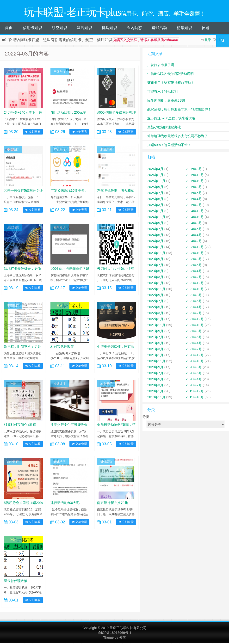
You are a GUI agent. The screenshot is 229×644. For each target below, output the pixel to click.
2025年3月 (155, 206)
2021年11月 (156, 326)
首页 (9, 28)
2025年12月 (195, 176)
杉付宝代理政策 (62, 347)
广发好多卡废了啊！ (162, 66)
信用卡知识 (32, 28)
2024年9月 (155, 224)
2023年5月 (155, 272)
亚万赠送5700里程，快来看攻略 (171, 119)
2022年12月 (195, 284)
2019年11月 (156, 398)
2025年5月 (155, 200)
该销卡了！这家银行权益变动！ (171, 83)
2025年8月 (194, 188)
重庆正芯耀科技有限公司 (128, 629)
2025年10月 (195, 182)
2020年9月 (155, 368)
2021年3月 (155, 350)
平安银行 (13, 306)
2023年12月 (195, 248)
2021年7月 (155, 338)
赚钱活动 (159, 28)
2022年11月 (156, 290)
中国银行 (60, 72)
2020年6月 (194, 374)
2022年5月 (155, 308)
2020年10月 (195, 362)
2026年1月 (155, 176)
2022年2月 (194, 314)
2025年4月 (194, 200)
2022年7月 (155, 302)
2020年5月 (155, 380)
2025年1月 (155, 212)
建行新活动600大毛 (65, 503)
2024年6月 (194, 230)
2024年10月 (195, 218)
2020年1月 (155, 392)
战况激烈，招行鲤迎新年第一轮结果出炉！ (179, 110)
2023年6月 (194, 266)
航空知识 (59, 28)
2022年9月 (155, 296)
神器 (205, 28)
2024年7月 (155, 230)
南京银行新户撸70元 (112, 503)
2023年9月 (155, 260)
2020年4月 (194, 380)
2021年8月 (194, 332)
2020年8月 (194, 368)
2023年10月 (195, 254)
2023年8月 (194, 260)
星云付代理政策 (16, 582)
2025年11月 (156, 182)
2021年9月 (155, 332)
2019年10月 (195, 398)
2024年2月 (194, 242)
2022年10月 (195, 290)
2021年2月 (194, 350)
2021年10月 (195, 326)
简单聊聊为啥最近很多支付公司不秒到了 (178, 137)
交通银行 (60, 384)
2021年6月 (194, 338)
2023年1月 (155, 284)
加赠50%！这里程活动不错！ (169, 146)
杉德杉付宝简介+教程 (20, 425)
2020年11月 (156, 362)
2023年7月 (155, 266)
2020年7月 (155, 374)
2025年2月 (194, 206)
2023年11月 (156, 254)
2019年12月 (195, 392)
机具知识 (109, 28)
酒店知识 (84, 28)
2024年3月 (155, 242)
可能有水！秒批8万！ (163, 92)
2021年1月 (155, 356)
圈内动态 (134, 28)
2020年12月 (195, 356)
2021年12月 (195, 320)
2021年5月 (155, 344)
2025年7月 (155, 194)
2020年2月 (194, 386)
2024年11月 (156, 218)
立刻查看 (33, 132)
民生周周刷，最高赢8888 (166, 101)
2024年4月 (194, 236)
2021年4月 (194, 344)
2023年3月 (155, 278)
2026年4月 (155, 170)
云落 (123, 638)
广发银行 (13, 72)
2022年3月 (155, 314)
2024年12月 (195, 212)
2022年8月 (194, 296)
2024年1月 (155, 248)
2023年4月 (194, 272)
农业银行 (106, 228)
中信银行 (13, 150)
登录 (208, 41)
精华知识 (184, 28)
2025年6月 (194, 194)
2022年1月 (155, 320)
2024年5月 (155, 236)
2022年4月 (194, 308)
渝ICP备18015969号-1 (114, 633)
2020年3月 (155, 386)
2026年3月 (194, 170)
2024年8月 (194, 224)
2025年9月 (155, 188)
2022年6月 (194, 302)
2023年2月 (194, 278)
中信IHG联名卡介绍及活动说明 (170, 74)
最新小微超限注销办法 (164, 128)
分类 (146, 417)
